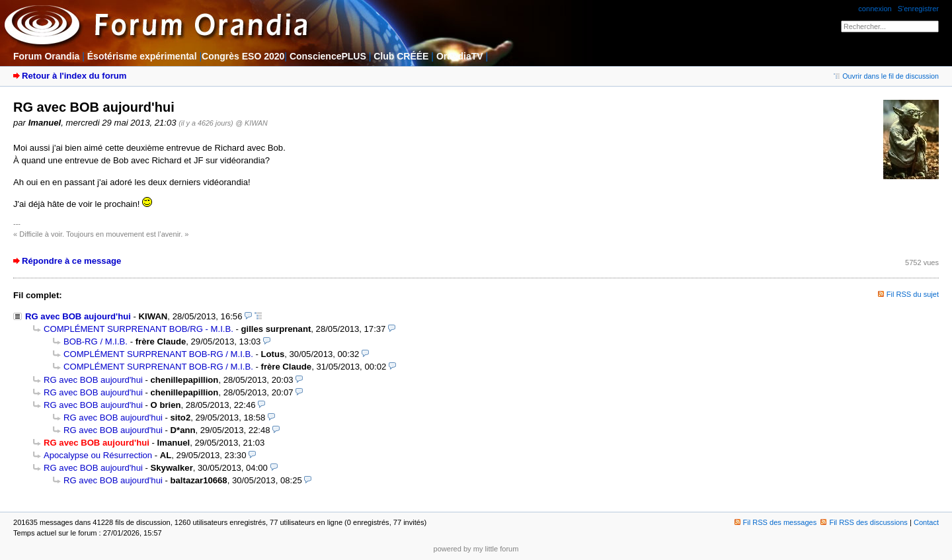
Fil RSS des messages (776, 522)
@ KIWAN (251, 123)
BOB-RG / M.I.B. (96, 341)
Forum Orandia (46, 56)
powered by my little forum (476, 549)
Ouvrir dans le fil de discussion (886, 76)
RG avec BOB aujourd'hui (78, 316)
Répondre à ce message (71, 261)
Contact (926, 522)
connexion (875, 9)
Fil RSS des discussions (864, 522)
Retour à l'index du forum (74, 76)
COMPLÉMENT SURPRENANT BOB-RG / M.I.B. (158, 354)
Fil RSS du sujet (913, 294)
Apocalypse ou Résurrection (98, 455)
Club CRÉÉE (401, 56)
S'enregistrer (918, 9)
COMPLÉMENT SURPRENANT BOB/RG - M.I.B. (139, 329)
